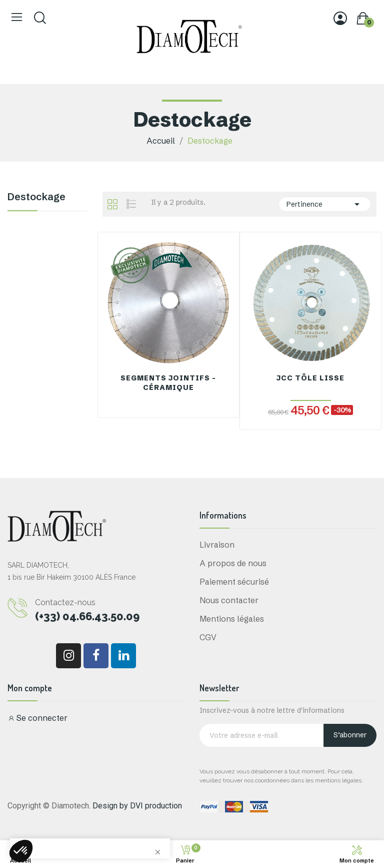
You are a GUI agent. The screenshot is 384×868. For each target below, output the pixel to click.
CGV (208, 637)
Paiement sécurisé (234, 582)
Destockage (36, 197)
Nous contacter (229, 600)
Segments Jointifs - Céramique (168, 383)
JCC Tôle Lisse (310, 378)
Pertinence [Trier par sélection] (325, 204)
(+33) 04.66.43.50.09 (87, 616)
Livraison (217, 545)
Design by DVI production (137, 806)
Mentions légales (232, 619)
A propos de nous (233, 563)
